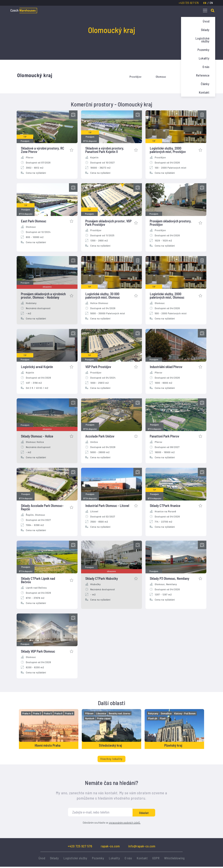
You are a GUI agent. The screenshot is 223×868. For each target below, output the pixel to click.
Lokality (204, 58)
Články (205, 84)
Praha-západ (104, 718)
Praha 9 (70, 713)
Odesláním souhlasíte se (112, 824)
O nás (206, 67)
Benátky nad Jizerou (120, 713)
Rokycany (154, 713)
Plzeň (163, 718)
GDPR (156, 859)
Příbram (90, 713)
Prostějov (136, 77)
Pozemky (203, 50)
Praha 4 (27, 713)
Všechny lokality (111, 760)
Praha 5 (48, 713)
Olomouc (161, 77)
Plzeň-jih (153, 718)
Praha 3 (38, 713)
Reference (203, 75)
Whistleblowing (174, 859)
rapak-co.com (110, 847)
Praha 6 (59, 713)
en (211, 3)
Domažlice (167, 713)
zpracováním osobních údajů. (125, 824)
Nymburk (90, 718)
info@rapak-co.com (142, 847)
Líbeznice (102, 713)
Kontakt (204, 92)
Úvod (206, 21)
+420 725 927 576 (189, 3)
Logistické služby (202, 40)
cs (205, 3)
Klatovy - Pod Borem (185, 713)
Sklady (205, 30)
